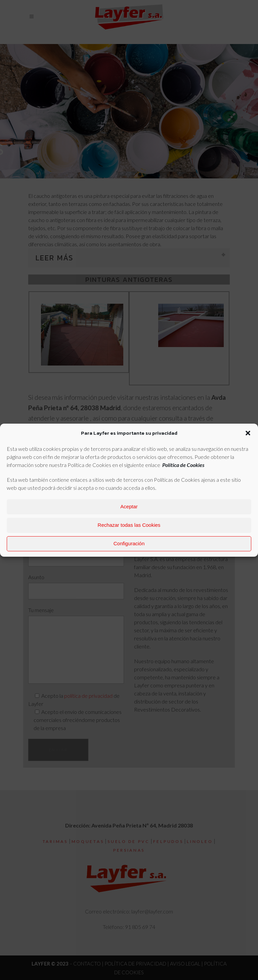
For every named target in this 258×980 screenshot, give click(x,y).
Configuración (129, 543)
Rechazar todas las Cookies (129, 525)
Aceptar (129, 506)
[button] (248, 433)
